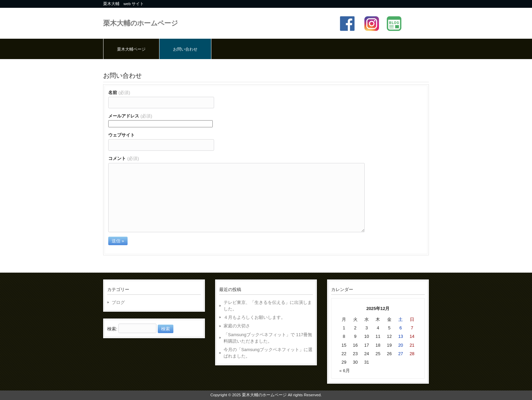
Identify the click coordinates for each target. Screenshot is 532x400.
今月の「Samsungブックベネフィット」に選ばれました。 (268, 353)
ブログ (118, 302)
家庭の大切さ (237, 326)
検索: (112, 329)
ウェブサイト (121, 135)
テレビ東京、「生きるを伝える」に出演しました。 (268, 306)
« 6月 (345, 371)
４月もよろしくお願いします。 (254, 317)
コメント (124, 158)
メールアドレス (130, 116)
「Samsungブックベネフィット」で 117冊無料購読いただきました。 (268, 338)
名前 (119, 93)
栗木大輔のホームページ (140, 23)
